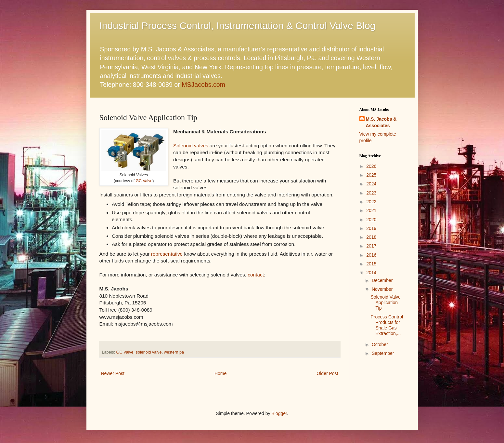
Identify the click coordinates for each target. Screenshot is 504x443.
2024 (371, 184)
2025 (371, 175)
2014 (371, 273)
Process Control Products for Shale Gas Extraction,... (387, 325)
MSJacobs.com (203, 85)
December (382, 280)
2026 (371, 166)
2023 (371, 193)
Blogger (279, 413)
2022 (371, 202)
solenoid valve (149, 352)
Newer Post (113, 373)
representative (167, 254)
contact (256, 275)
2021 (371, 210)
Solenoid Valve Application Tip (385, 302)
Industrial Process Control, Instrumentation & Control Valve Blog (238, 26)
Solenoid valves (191, 146)
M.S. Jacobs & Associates (381, 122)
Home (220, 373)
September (383, 353)
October (380, 344)
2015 (371, 264)
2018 (371, 237)
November (382, 289)
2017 (371, 246)
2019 (371, 228)
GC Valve (144, 181)
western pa (174, 352)
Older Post (327, 373)
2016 (371, 255)
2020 (371, 220)
